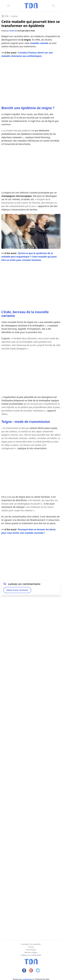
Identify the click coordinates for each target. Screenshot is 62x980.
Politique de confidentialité (31, 955)
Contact (31, 947)
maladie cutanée (39, 43)
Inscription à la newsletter (31, 944)
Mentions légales (31, 952)
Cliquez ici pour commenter (17, 590)
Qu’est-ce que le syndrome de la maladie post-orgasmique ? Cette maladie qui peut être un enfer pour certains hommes (29, 257)
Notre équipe (31, 950)
